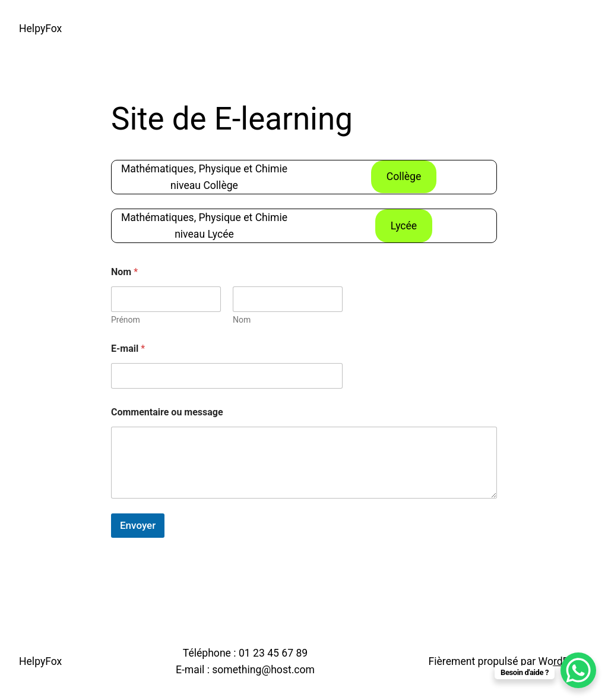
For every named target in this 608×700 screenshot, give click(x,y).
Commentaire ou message (167, 412)
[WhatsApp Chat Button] (578, 670)
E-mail (128, 349)
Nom (242, 320)
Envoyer (138, 525)
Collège (404, 176)
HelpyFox (40, 29)
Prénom (126, 320)
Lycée (404, 226)
